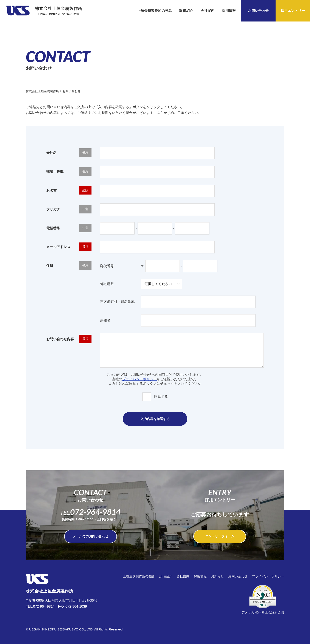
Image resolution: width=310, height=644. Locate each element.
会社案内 (208, 11)
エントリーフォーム (220, 536)
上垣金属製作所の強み (155, 11)
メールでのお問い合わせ (91, 536)
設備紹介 (186, 11)
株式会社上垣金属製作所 (50, 584)
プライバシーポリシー (139, 379)
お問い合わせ (258, 11)
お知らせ (217, 576)
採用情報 (229, 11)
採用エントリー (293, 11)
